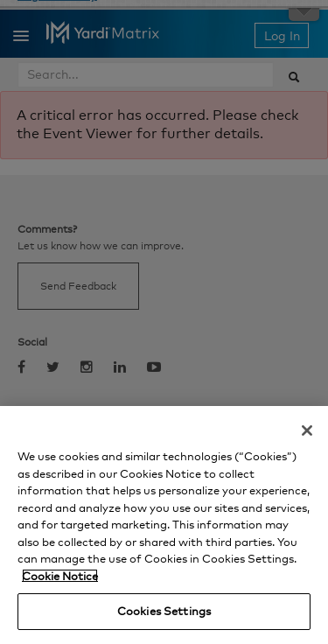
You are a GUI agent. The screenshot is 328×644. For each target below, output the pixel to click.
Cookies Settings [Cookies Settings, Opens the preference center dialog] (164, 611)
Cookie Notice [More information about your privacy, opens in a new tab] (60, 576)
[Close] (307, 430)
